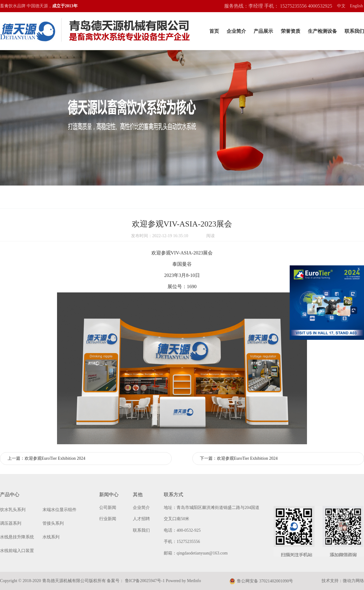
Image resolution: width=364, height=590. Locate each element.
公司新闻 (108, 508)
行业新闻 (108, 519)
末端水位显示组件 (59, 510)
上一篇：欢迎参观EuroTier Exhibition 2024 (46, 458)
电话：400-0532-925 (182, 530)
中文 (341, 6)
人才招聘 (141, 519)
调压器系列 (11, 523)
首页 (214, 31)
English (357, 6)
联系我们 (354, 31)
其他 (138, 495)
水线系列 (51, 537)
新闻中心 (109, 495)
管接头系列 (53, 523)
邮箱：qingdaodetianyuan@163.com (196, 553)
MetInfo (194, 581)
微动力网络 (353, 581)
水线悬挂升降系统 (17, 537)
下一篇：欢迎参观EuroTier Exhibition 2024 (239, 458)
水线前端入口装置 (17, 551)
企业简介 (236, 31)
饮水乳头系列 (13, 510)
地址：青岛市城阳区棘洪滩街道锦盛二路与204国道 (212, 508)
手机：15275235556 (182, 542)
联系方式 (174, 495)
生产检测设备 (322, 31)
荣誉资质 (291, 31)
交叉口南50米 (177, 519)
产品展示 (263, 31)
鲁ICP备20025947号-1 (144, 581)
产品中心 (10, 495)
